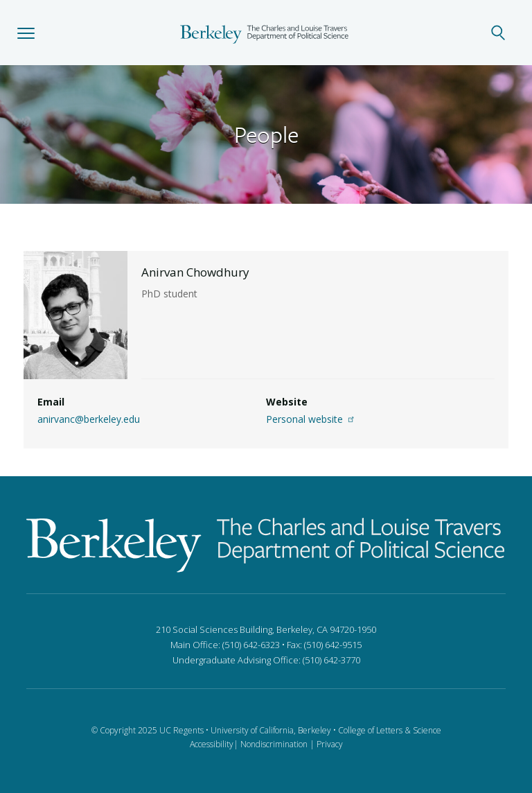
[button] (26, 33)
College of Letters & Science (390, 730)
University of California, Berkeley (271, 730)
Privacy (330, 744)
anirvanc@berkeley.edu (89, 419)
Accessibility (212, 744)
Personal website (312, 419)
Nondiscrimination (274, 744)
